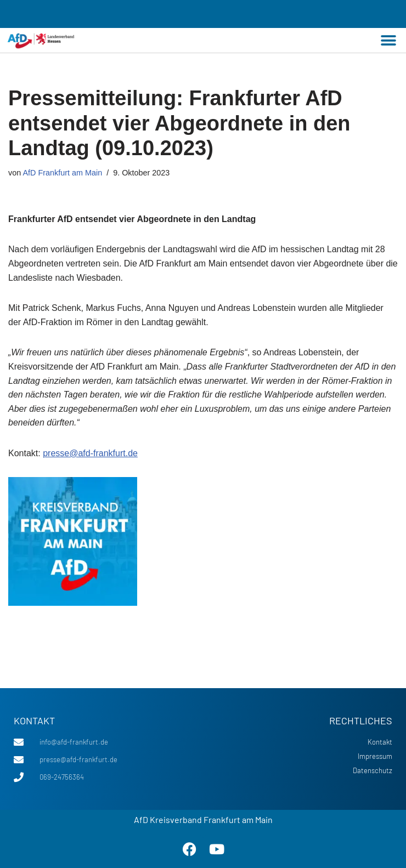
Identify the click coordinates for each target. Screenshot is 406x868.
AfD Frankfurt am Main (62, 173)
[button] (388, 40)
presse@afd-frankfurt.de (90, 453)
